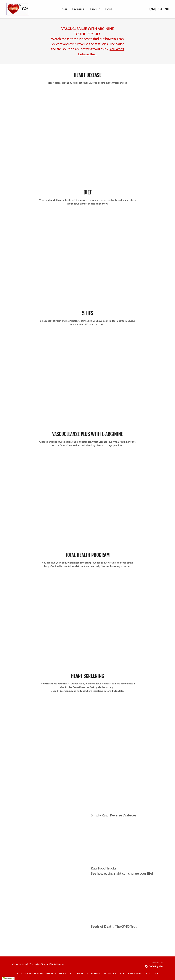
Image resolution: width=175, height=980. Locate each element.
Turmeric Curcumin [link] (87, 973)
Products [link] (79, 9)
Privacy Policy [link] (114, 973)
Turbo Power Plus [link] (58, 973)
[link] (17, 9)
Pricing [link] (95, 9)
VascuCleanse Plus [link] (30, 973)
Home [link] (64, 9)
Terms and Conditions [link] (142, 973)
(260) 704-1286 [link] (159, 9)
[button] (110, 9)
